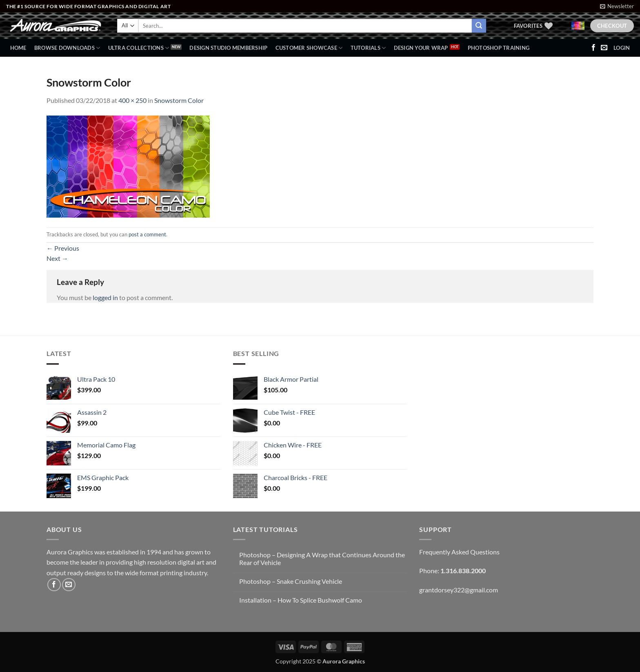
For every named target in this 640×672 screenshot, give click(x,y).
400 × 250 (132, 100)
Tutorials (368, 48)
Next (57, 258)
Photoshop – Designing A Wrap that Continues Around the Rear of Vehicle (322, 559)
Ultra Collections (139, 48)
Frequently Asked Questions (459, 552)
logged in (105, 297)
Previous (63, 248)
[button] (617, 6)
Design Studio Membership (228, 48)
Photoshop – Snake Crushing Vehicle (291, 581)
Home (18, 48)
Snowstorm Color (179, 100)
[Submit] (479, 26)
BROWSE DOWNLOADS (67, 48)
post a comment (147, 234)
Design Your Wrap (421, 48)
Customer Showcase (309, 48)
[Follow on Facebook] (593, 48)
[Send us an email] (604, 48)
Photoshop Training (499, 48)
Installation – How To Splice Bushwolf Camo (301, 600)
